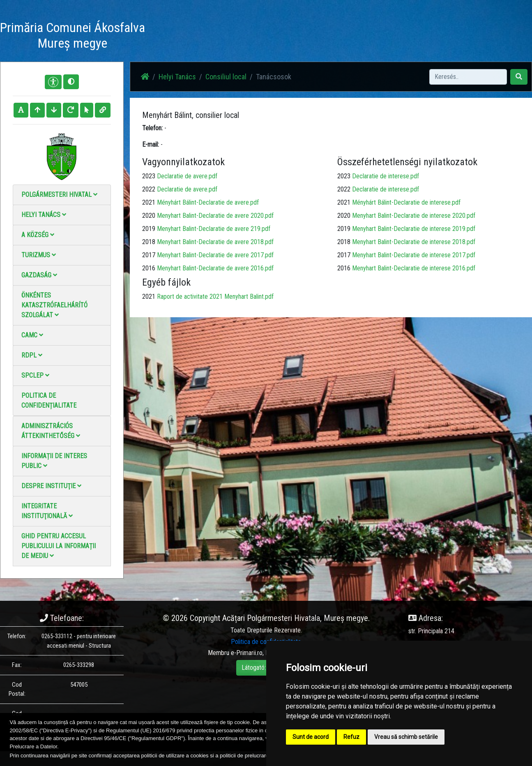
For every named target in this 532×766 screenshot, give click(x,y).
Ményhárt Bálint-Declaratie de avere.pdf (208, 202)
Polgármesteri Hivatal (59, 195)
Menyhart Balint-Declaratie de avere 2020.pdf (215, 216)
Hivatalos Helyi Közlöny (405, 37)
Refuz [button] (351, 737)
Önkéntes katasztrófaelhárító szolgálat (54, 305)
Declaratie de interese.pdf (386, 176)
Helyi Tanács (44, 215)
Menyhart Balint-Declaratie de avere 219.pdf (214, 229)
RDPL (32, 355)
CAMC (32, 335)
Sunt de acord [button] (311, 737)
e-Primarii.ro (247, 653)
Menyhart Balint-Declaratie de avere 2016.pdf (215, 268)
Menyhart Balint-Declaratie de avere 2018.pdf (215, 242)
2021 (149, 202)
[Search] (468, 77)
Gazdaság (39, 275)
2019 (149, 229)
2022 (149, 189)
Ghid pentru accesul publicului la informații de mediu (59, 546)
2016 (149, 268)
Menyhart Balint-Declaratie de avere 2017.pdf (215, 255)
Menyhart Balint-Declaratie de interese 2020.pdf (414, 216)
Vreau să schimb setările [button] (406, 737)
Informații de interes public (54, 461)
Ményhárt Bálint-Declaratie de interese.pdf (406, 202)
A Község (38, 235)
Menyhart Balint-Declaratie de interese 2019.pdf (414, 229)
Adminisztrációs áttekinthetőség (51, 431)
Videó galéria (301, 37)
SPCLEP (35, 375)
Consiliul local (226, 77)
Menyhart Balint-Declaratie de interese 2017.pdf (414, 255)
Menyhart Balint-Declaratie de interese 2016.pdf (414, 268)
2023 (149, 176)
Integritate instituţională (47, 511)
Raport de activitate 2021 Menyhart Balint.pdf (215, 296)
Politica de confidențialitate (49, 400)
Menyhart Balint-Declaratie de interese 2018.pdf (414, 242)
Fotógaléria (259, 37)
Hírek (227, 37)
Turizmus (39, 255)
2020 (149, 216)
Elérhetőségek (346, 37)
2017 (149, 255)
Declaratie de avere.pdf (187, 176)
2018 (149, 242)
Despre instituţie (51, 486)
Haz (204, 37)
